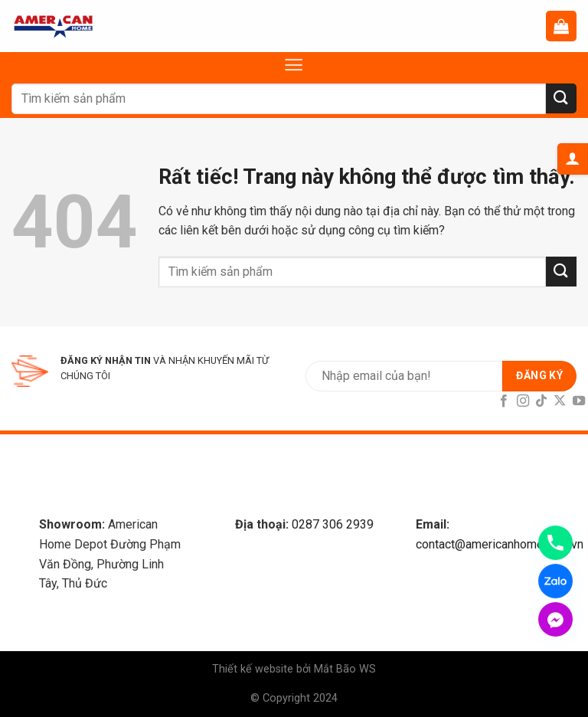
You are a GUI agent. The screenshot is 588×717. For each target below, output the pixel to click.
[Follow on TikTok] (541, 401)
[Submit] (561, 98)
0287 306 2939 (333, 524)
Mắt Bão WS (345, 669)
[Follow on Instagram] (522, 401)
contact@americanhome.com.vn (500, 544)
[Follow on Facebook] (504, 401)
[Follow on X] (560, 401)
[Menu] (294, 65)
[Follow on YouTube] (579, 401)
